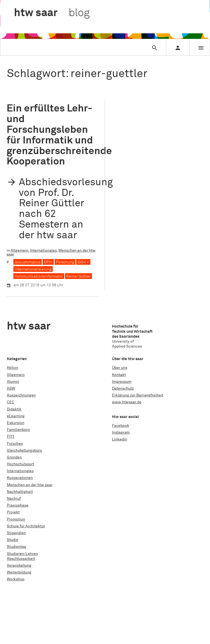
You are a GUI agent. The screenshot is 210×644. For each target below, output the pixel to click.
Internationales (43, 251)
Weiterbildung (19, 572)
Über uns (120, 368)
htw (52, 13)
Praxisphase (18, 505)
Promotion (16, 519)
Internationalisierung (33, 269)
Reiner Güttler (79, 277)
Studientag (17, 547)
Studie (13, 540)
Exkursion (16, 423)
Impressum (122, 382)
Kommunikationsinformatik (39, 277)
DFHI (48, 262)
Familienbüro (18, 430)
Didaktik (14, 409)
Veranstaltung (19, 566)
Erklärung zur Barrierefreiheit (138, 395)
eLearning (16, 416)
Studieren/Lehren (22, 554)
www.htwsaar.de (127, 402)
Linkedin (120, 439)
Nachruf (14, 499)
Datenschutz (123, 389)
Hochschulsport (20, 464)
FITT (11, 437)
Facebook (121, 426)
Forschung (65, 262)
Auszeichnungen (21, 395)
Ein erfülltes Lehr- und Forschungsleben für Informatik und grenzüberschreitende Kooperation (59, 135)
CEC (11, 402)
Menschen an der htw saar (30, 485)
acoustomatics (28, 262)
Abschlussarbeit (21, 559)
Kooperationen (20, 478)
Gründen (14, 457)
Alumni (13, 382)
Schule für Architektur (26, 526)
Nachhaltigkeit (20, 492)
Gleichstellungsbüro (24, 451)
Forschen (15, 444)
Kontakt (119, 375)
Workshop (16, 579)
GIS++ (83, 262)
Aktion (13, 368)
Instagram (121, 433)
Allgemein (20, 251)
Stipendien (16, 533)
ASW (11, 389)
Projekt (13, 512)
